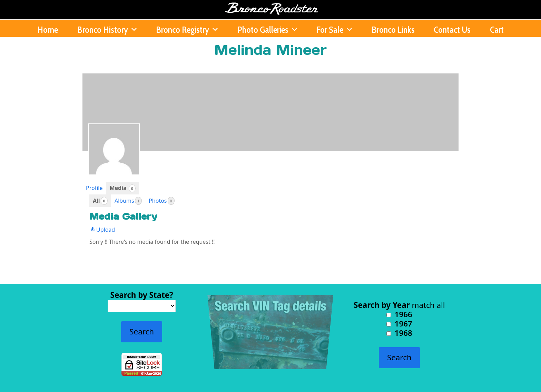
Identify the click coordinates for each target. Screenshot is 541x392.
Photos (162, 201)
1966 (399, 314)
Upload (102, 230)
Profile (94, 188)
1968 (399, 333)
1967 (399, 324)
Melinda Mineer (270, 50)
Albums (128, 201)
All (100, 201)
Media (122, 188)
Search (142, 331)
